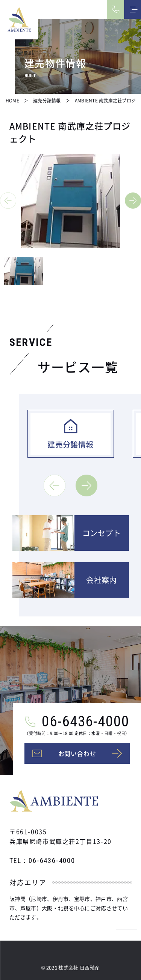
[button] (8, 201)
